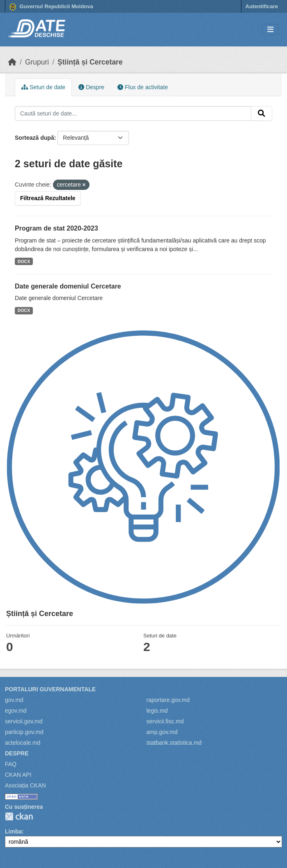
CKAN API (18, 775)
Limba (13, 831)
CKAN (19, 816)
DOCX (24, 261)
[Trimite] (262, 113)
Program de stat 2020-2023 (56, 228)
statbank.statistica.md (174, 743)
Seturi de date (43, 87)
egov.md (16, 711)
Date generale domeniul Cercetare (68, 286)
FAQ (11, 764)
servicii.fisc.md (165, 721)
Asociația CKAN (25, 785)
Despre (91, 87)
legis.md (157, 711)
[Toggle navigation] (270, 30)
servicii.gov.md (24, 721)
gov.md (14, 700)
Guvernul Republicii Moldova (51, 7)
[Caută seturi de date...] (133, 113)
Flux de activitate (143, 87)
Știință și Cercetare (90, 62)
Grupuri (37, 62)
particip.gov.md (24, 732)
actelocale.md (23, 743)
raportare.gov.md (168, 700)
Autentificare (262, 6)
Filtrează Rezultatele (48, 198)
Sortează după (34, 138)
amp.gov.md (162, 732)
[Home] (12, 62)
